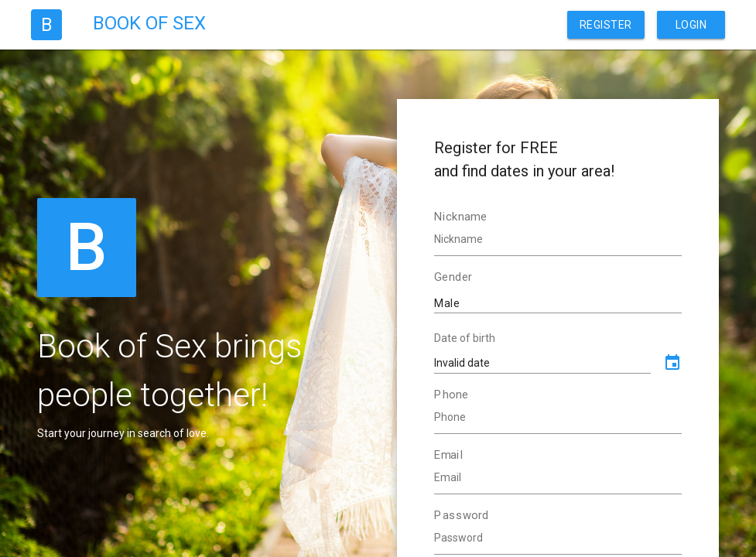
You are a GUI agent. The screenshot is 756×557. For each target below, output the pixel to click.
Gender (453, 277)
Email (449, 455)
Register (606, 25)
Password (462, 515)
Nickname (460, 217)
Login (691, 25)
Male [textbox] (447, 303)
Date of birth (465, 338)
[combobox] (558, 302)
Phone (451, 395)
